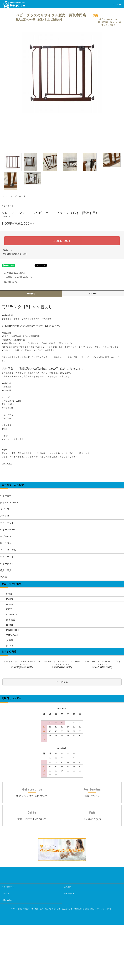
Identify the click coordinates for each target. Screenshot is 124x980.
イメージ (93, 294)
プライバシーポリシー (105, 964)
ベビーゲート (19, 196)
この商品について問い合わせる (16, 277)
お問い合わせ (7, 955)
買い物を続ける (9, 282)
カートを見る (69, 949)
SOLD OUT (62, 241)
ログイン (5, 949)
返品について (9, 250)
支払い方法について (25, 964)
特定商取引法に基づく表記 (15, 254)
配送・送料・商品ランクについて (48, 964)
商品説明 (31, 294)
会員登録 (67, 942)
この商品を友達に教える (13, 273)
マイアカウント (8, 942)
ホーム (6, 196)
